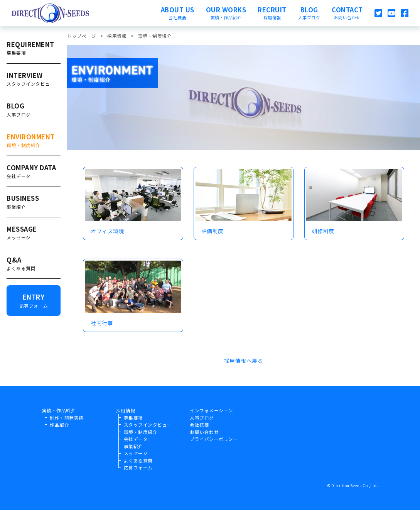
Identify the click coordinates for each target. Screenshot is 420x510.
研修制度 (323, 231)
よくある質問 (138, 461)
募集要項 (133, 418)
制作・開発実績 (67, 418)
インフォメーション (212, 410)
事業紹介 (133, 446)
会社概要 (199, 425)
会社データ (136, 439)
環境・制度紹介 (141, 432)
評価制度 (213, 231)
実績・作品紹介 (59, 410)
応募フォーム (138, 468)
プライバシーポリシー (214, 439)
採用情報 (126, 410)
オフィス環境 (107, 231)
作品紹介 (59, 425)
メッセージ (136, 453)
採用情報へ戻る (244, 361)
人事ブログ (202, 418)
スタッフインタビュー (148, 425)
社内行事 (102, 323)
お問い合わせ (204, 432)
